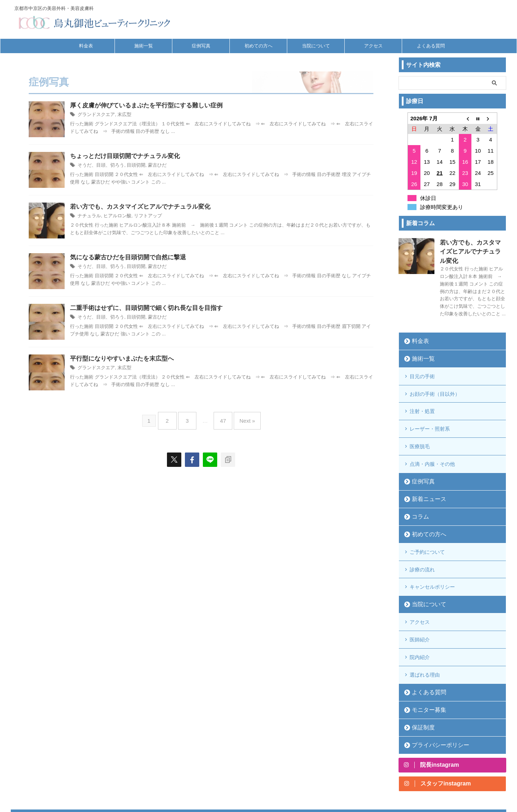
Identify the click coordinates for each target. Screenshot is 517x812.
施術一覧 (144, 46)
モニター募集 (425, 662)
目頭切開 (132, 166)
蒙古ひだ (152, 166)
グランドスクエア (95, 115)
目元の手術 (422, 363)
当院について (316, 46)
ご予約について (427, 522)
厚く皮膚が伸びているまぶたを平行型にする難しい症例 (146, 106)
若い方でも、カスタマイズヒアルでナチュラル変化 (140, 207)
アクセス (373, 46)
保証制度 (420, 679)
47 (221, 418)
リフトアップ (143, 217)
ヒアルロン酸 (115, 217)
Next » (242, 418)
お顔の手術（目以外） (435, 378)
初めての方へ (258, 46)
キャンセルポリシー (432, 552)
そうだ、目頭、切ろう (99, 166)
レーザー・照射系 (430, 408)
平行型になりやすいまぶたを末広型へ (122, 359)
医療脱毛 (420, 422)
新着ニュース (425, 471)
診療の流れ (422, 537)
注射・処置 (422, 393)
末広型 (121, 115)
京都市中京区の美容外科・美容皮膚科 (258, 775)
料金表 (86, 46)
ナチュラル (88, 217)
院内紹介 (420, 613)
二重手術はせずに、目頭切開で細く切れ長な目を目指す (146, 308)
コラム (418, 488)
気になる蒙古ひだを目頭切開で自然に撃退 (128, 258)
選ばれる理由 (425, 628)
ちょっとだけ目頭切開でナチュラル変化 (125, 156)
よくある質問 (431, 46)
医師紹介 (420, 599)
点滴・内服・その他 (432, 437)
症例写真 (201, 46)
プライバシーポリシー (434, 697)
